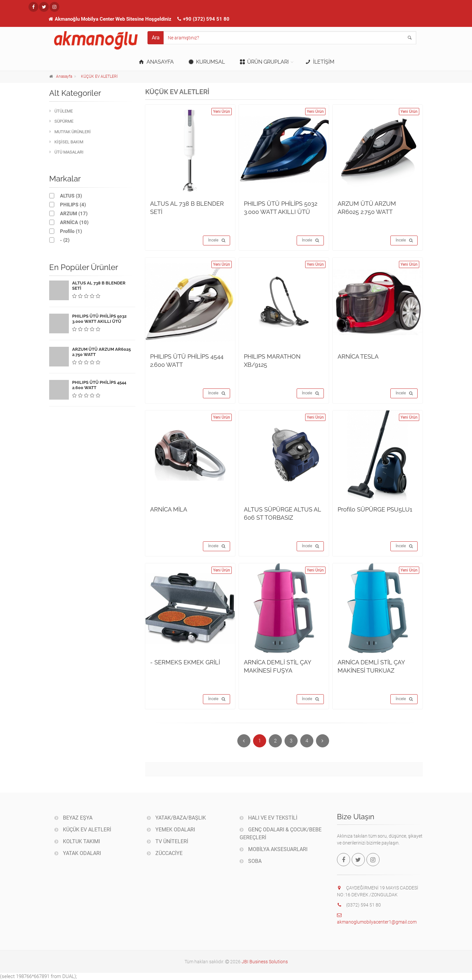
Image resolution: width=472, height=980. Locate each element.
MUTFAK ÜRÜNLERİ (70, 132)
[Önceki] (244, 741)
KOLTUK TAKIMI (77, 841)
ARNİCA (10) (69, 222)
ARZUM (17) (68, 213)
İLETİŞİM (319, 62)
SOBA (251, 861)
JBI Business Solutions (265, 962)
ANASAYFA (156, 62)
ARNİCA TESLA (358, 356)
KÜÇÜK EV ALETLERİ (99, 76)
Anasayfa (64, 76)
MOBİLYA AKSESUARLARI (274, 849)
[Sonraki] (323, 741)
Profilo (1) (66, 231)
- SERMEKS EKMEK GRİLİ (185, 662)
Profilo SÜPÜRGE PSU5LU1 (375, 509)
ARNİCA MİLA (169, 509)
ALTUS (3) (66, 196)
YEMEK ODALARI (171, 830)
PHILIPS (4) (68, 205)
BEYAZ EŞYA (73, 818)
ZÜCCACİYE (165, 853)
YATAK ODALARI (78, 853)
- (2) (59, 240)
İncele (217, 240)
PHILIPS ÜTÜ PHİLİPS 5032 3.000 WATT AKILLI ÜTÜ (99, 319)
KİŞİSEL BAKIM (66, 142)
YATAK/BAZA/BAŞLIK (176, 818)
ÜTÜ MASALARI (67, 152)
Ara (156, 38)
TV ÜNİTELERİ (167, 841)
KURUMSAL (206, 62)
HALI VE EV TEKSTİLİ (268, 818)
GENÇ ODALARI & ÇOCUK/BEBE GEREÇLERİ (281, 834)
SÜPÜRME (61, 121)
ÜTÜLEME (61, 111)
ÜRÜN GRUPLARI (264, 62)
